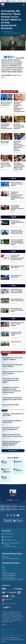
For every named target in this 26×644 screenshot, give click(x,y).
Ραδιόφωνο (22, 506)
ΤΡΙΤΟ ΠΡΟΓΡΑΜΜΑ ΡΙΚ (8, 577)
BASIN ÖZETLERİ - (6, 407)
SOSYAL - (4, 447)
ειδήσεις (8, 1)
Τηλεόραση (15, 506)
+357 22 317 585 (8, 537)
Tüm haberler (13, 451)
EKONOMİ (14, 217)
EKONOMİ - (4, 368)
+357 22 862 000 (8, 534)
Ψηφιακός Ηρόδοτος (12, 509)
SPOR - (4, 361)
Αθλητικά (3, 509)
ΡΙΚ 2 (3, 568)
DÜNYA (14, 286)
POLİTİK (23, 36)
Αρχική (3, 506)
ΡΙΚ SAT (4, 572)
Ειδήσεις (8, 506)
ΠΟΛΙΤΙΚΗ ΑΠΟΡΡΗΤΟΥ (6, 631)
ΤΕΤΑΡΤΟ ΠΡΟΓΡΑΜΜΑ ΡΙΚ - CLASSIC (12, 579)
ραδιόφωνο (20, 1)
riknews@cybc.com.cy (10, 540)
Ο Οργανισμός (6, 557)
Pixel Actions (21, 640)
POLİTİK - (4, 375)
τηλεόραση (14, 1)
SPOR (14, 319)
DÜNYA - (4, 384)
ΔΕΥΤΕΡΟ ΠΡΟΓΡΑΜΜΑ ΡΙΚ (9, 576)
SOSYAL (13, 251)
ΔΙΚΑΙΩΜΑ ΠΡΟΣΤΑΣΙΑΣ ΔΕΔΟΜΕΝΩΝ (9, 630)
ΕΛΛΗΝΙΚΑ (10, 500)
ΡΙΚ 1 (3, 566)
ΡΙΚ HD (4, 570)
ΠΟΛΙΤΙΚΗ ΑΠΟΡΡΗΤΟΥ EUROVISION (8, 634)
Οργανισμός (22, 509)
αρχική (3, 1)
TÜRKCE (17, 500)
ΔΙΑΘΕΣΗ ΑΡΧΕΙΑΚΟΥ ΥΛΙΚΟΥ (7, 633)
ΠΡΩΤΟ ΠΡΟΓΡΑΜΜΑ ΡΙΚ (9, 574)
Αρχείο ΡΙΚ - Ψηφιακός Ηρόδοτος (10, 559)
